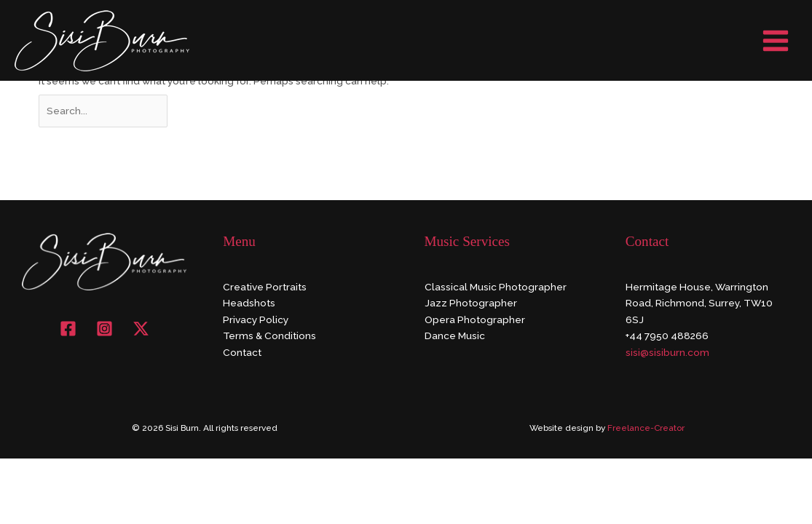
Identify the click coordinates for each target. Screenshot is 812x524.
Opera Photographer (475, 319)
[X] (141, 329)
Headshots (249, 303)
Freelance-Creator (646, 428)
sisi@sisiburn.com (667, 352)
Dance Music (455, 336)
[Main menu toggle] (776, 40)
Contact (242, 352)
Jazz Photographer (471, 303)
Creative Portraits (265, 287)
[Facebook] (68, 329)
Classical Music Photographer (496, 287)
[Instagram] (105, 329)
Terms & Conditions (269, 336)
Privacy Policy (256, 319)
